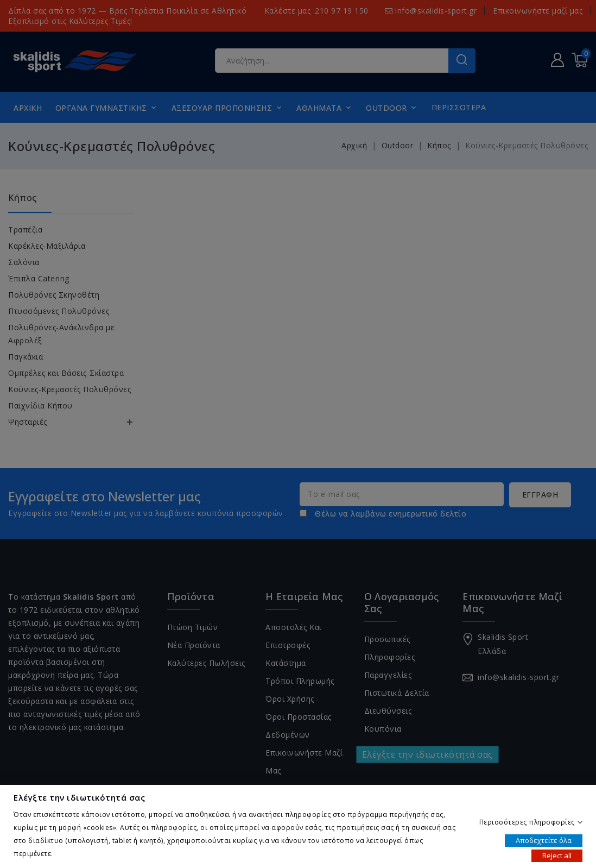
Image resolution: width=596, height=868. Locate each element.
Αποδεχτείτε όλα (544, 840)
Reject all (557, 855)
